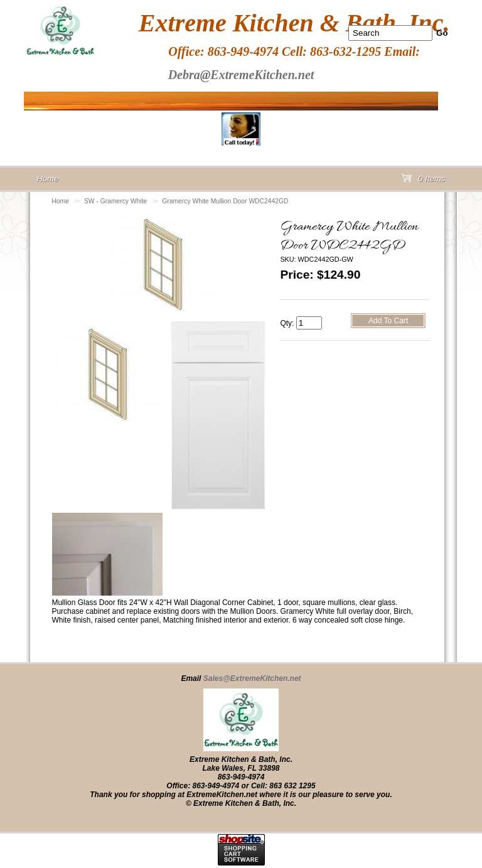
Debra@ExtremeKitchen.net (241, 75)
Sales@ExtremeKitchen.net (252, 678)
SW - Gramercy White (115, 201)
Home (60, 201)
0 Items (424, 181)
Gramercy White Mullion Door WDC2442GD (225, 201)
